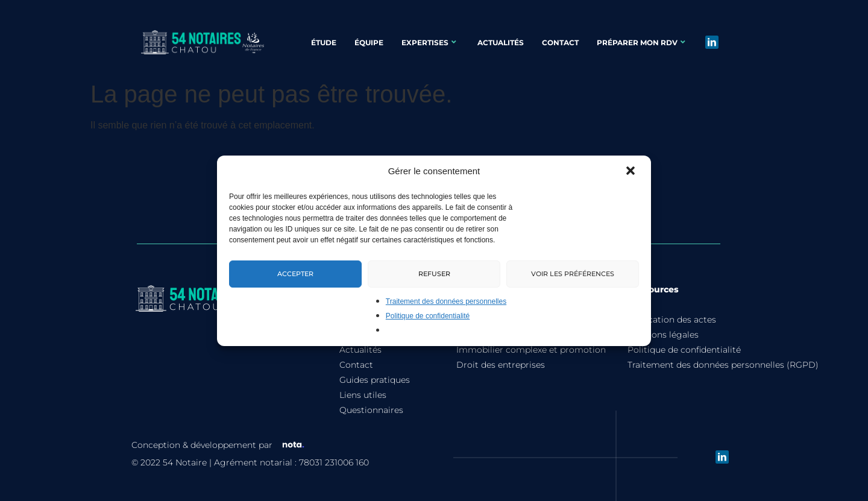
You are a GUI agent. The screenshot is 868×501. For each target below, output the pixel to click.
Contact (560, 43)
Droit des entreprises (501, 374)
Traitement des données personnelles (446, 301)
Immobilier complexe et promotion (531, 359)
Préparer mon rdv (641, 43)
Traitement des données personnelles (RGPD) (723, 374)
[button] (632, 172)
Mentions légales (663, 344)
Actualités (501, 43)
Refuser (434, 273)
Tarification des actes (672, 329)
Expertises (429, 43)
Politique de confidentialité (428, 316)
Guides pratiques (375, 389)
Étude (324, 43)
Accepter (295, 273)
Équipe (369, 43)
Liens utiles (363, 405)
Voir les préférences (573, 273)
